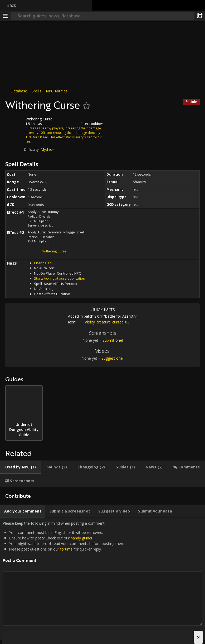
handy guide (81, 538)
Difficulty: (32, 149)
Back (11, 5)
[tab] (21, 467)
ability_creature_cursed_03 (103, 322)
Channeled (43, 263)
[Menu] (5, 16)
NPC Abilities (57, 91)
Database (19, 91)
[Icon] (14, 123)
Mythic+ (47, 149)
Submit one (112, 340)
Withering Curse (54, 251)
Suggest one (112, 358)
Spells (36, 91)
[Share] (200, 16)
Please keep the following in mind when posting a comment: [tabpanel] (102, 579)
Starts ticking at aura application (60, 278)
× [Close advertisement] (198, 637)
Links (194, 102)
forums (66, 549)
